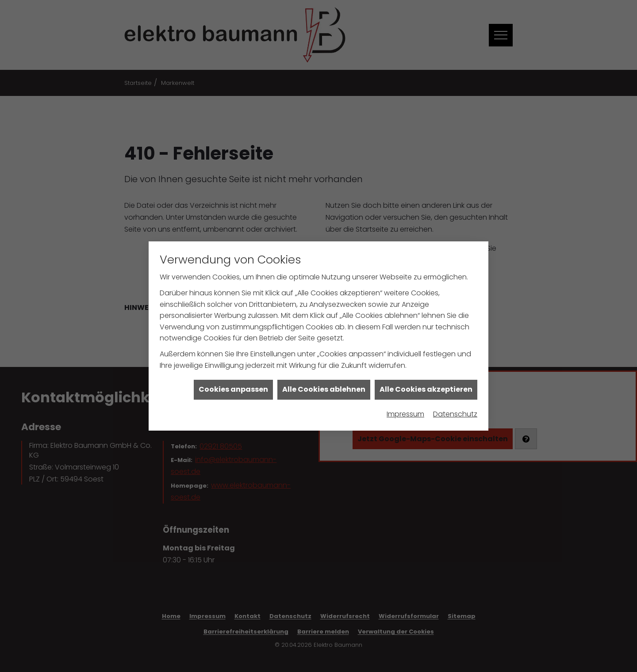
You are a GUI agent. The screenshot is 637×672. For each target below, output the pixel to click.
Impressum (405, 401)
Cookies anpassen (233, 376)
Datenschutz (455, 401)
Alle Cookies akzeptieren (426, 376)
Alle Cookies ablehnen (324, 376)
